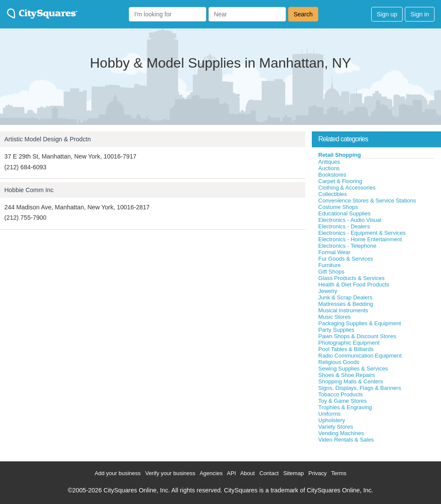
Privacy (318, 473)
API (231, 473)
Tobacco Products (340, 394)
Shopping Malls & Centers (351, 381)
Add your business (118, 473)
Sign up (387, 14)
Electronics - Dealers (344, 226)
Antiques (329, 162)
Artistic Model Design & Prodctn (48, 139)
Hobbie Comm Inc (29, 190)
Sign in (420, 14)
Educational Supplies (344, 213)
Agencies (211, 473)
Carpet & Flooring (340, 181)
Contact (269, 473)
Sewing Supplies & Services (353, 369)
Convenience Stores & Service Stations (367, 201)
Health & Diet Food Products (354, 285)
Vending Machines (341, 433)
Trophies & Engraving (345, 407)
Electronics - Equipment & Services (362, 233)
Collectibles (332, 194)
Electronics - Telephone (347, 246)
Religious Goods (339, 362)
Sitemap (294, 473)
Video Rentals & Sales (346, 440)
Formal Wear (334, 252)
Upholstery (332, 420)
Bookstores (332, 175)
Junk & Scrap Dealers (345, 297)
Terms (339, 473)
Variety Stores (336, 427)
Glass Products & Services (351, 278)
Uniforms (329, 414)
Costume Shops (338, 207)
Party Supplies (336, 330)
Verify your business (170, 473)
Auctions (329, 168)
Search (303, 14)
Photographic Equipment (349, 343)
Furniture (329, 265)
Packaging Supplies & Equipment (360, 323)
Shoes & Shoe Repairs (347, 375)
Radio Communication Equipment (360, 356)
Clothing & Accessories (347, 188)
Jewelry (328, 291)
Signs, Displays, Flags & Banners (360, 388)
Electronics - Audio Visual (350, 220)
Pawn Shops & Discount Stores (357, 336)
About (248, 473)
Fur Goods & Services (346, 259)
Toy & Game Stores (343, 401)
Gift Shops (331, 272)
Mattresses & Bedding (346, 304)
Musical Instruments (343, 310)
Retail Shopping (340, 155)
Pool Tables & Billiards (346, 349)
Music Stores (334, 317)
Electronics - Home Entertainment (360, 239)
